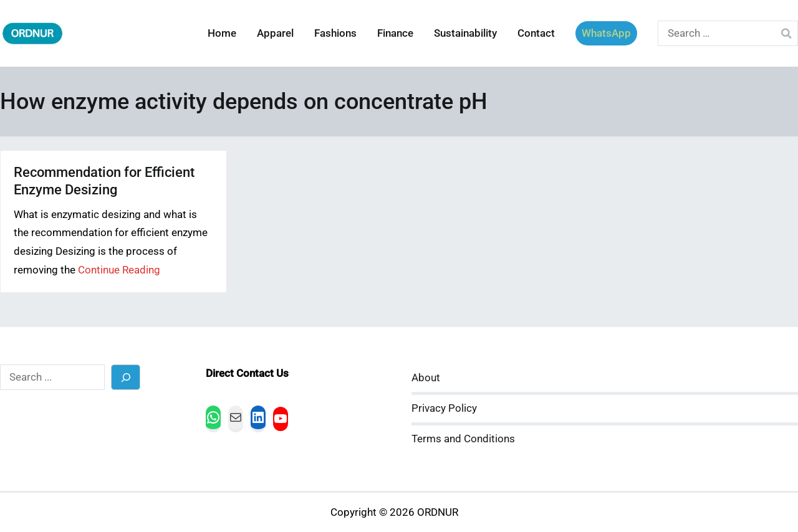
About (426, 378)
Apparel (275, 33)
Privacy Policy (444, 408)
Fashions (335, 33)
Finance (395, 33)
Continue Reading (119, 270)
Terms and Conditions (463, 439)
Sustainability (465, 33)
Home (222, 33)
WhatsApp (606, 33)
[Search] (126, 377)
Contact (536, 33)
